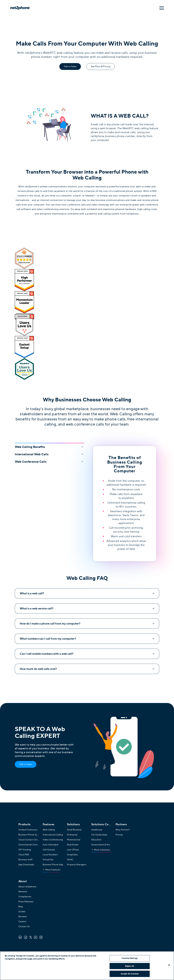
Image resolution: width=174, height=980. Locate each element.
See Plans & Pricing (101, 66)
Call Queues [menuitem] (49, 850)
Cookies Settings (130, 958)
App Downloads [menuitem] (26, 865)
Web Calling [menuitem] (49, 830)
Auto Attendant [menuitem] (51, 845)
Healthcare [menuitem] (97, 830)
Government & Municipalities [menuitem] (102, 845)
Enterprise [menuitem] (72, 835)
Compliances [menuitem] (25, 897)
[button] (49, 446)
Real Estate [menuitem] (73, 845)
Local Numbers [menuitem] (50, 855)
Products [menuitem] (24, 824)
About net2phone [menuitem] (27, 887)
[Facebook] (26, 937)
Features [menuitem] (49, 824)
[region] (87, 966)
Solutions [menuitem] (73, 824)
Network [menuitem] (23, 892)
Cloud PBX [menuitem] (24, 855)
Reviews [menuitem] (23, 916)
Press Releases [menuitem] (26, 902)
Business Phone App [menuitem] (53, 865)
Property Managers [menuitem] (77, 865)
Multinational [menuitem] (74, 840)
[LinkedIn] (20, 937)
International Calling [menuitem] (53, 835)
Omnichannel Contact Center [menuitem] (29, 845)
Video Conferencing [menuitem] (53, 840)
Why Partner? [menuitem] (123, 830)
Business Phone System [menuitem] (29, 835)
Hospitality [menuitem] (72, 855)
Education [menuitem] (96, 840)
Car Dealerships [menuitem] (99, 835)
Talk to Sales (70, 66)
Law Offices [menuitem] (73, 850)
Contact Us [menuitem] (24, 926)
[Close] (169, 965)
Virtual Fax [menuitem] (48, 860)
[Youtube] (36, 937)
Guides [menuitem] (22, 911)
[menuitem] (52, 870)
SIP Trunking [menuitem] (25, 850)
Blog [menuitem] (21, 906)
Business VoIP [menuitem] (26, 860)
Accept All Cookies (130, 974)
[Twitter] (31, 937)
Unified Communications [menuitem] (29, 830)
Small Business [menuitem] (74, 830)
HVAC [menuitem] (70, 860)
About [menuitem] (23, 881)
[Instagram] (41, 937)
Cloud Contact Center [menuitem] (29, 840)
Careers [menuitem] (22, 921)
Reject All (130, 966)
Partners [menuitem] (121, 824)
